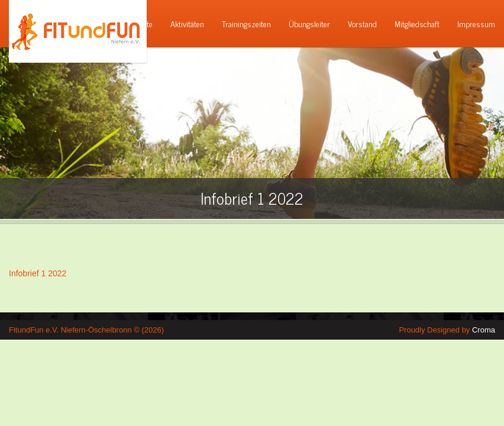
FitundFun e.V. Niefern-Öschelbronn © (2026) (86, 330)
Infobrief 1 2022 (38, 273)
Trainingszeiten (246, 23)
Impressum (476, 23)
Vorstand (362, 23)
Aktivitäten (187, 23)
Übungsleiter (309, 23)
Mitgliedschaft (417, 23)
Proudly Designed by (447, 330)
